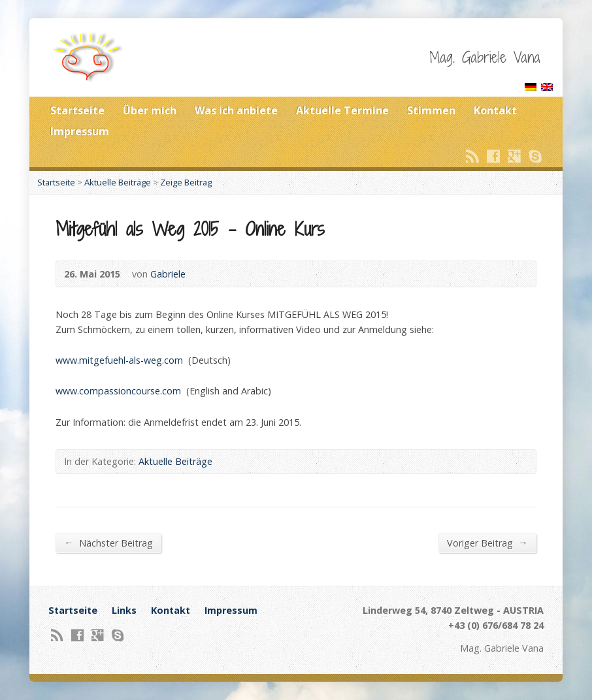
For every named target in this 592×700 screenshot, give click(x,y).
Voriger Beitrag (487, 543)
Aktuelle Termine (342, 110)
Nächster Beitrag (108, 543)
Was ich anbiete (236, 110)
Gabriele (168, 274)
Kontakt (495, 110)
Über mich (150, 110)
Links (124, 610)
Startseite (77, 110)
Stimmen (431, 110)
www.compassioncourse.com (118, 391)
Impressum (80, 131)
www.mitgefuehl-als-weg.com (119, 360)
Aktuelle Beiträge (118, 182)
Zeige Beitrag (186, 182)
